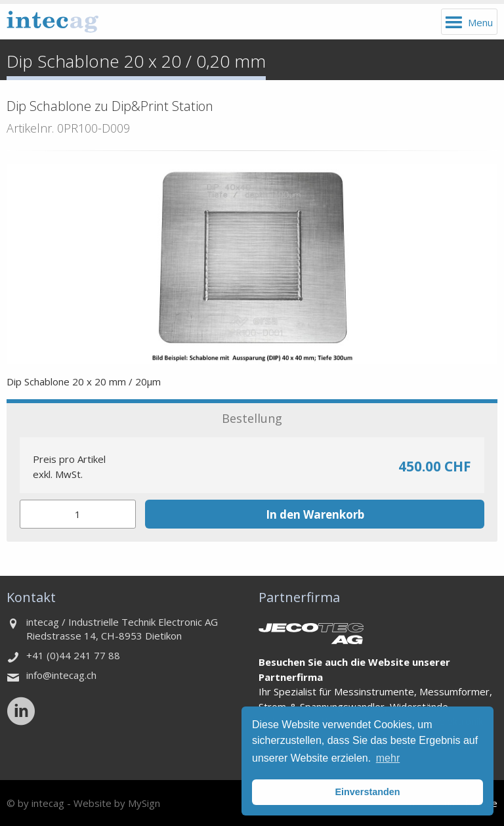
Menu (480, 22)
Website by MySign (117, 803)
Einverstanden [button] (367, 792)
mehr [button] (388, 758)
